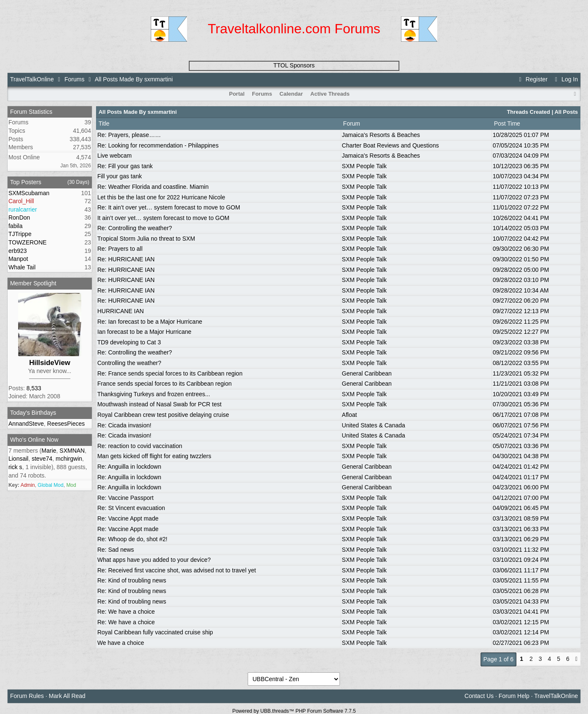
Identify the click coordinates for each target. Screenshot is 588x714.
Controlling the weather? (129, 363)
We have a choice (121, 643)
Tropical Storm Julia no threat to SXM (146, 239)
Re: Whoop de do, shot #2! (132, 539)
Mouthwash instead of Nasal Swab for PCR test (159, 404)
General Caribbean (367, 373)
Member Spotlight (33, 283)
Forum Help (514, 696)
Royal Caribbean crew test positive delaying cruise (163, 415)
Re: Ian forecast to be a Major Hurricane (150, 322)
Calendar (291, 94)
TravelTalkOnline (32, 79)
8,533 (34, 388)
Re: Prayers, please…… (129, 135)
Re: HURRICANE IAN (126, 259)
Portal (237, 94)
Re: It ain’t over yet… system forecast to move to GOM (169, 207)
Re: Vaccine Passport (126, 498)
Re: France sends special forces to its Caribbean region (170, 373)
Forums (74, 79)
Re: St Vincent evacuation (131, 508)
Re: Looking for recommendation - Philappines (158, 145)
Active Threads (330, 94)
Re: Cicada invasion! (124, 425)
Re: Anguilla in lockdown (129, 467)
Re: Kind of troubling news (132, 580)
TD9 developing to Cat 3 (129, 342)
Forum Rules (27, 696)
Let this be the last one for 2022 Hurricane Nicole (161, 197)
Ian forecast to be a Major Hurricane (144, 332)
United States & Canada (374, 425)
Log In (565, 79)
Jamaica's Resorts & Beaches (381, 135)
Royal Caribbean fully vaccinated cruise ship (155, 632)
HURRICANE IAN (120, 311)
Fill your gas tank (120, 176)
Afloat (350, 415)
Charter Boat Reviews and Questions (390, 145)
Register (532, 79)
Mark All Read (67, 696)
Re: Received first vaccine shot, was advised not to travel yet (177, 570)
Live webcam (115, 156)
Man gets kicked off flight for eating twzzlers (154, 456)
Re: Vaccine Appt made (128, 518)
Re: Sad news (116, 550)
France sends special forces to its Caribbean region (164, 384)
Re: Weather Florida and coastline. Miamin (153, 187)
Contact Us (479, 696)
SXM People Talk (364, 166)
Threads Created (528, 112)
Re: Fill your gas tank (125, 166)
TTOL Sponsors (294, 65)
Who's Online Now (34, 440)
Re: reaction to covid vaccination (140, 446)
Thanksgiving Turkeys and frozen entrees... (154, 394)
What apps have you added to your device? (154, 560)
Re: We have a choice (126, 612)
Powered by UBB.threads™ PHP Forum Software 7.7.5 (294, 711)
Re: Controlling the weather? (135, 228)
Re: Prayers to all (120, 249)
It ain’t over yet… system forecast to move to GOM (163, 218)
